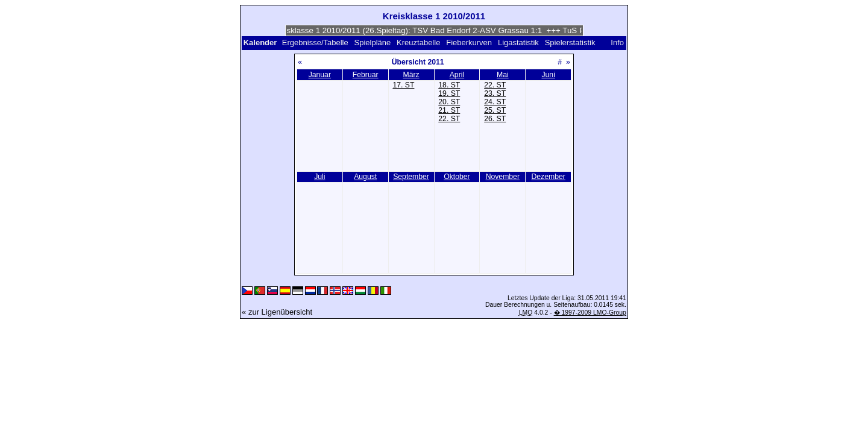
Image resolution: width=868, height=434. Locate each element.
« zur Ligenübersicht (277, 312)
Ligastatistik (518, 42)
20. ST (449, 102)
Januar (320, 75)
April (457, 75)
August (365, 177)
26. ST (495, 119)
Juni (548, 75)
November (503, 177)
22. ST (449, 119)
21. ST (449, 110)
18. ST (449, 85)
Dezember (549, 177)
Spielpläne (373, 42)
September (411, 177)
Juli (319, 177)
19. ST (449, 93)
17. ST (403, 85)
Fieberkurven (469, 42)
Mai (503, 75)
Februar (366, 75)
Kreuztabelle (418, 42)
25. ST (495, 110)
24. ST (495, 102)
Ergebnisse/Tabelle (315, 42)
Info (617, 42)
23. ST (495, 93)
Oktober (457, 177)
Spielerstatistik (571, 42)
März (411, 75)
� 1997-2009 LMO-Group (590, 313)
